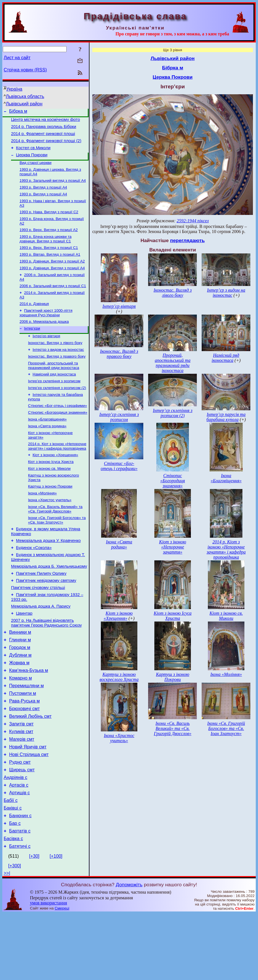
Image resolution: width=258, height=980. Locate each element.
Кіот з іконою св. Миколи (49, 497)
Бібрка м (18, 112)
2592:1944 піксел (193, 221)
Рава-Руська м (24, 751)
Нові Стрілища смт (29, 811)
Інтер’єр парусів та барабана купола (226, 417)
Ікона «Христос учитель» (50, 530)
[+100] (56, 922)
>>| (7, 939)
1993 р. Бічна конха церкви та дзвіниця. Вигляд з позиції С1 (45, 250)
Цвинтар (24, 654)
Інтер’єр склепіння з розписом (54, 403)
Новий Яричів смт (28, 802)
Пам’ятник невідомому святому (46, 618)
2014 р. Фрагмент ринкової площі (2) (46, 145)
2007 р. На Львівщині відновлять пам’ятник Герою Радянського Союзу (46, 664)
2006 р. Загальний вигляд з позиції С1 (53, 301)
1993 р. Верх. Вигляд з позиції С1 (49, 260)
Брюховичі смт (24, 760)
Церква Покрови (32, 161)
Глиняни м (20, 683)
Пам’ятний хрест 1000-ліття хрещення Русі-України (46, 329)
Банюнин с (20, 878)
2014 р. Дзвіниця (34, 320)
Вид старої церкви (36, 169)
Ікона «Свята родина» (47, 451)
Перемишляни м (26, 734)
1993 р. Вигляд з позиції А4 (43, 196)
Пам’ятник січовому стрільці (38, 626)
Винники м (20, 675)
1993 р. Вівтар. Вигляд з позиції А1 (50, 267)
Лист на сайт (17, 58)
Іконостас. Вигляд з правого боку (57, 376)
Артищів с (19, 853)
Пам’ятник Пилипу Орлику (41, 610)
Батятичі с (20, 912)
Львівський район (24, 104)
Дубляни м (20, 700)
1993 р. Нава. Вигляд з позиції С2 (49, 222)
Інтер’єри (32, 346)
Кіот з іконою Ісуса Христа (51, 489)
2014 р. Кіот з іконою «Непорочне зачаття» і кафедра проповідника (57, 472)
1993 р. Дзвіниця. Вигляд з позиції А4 (52, 282)
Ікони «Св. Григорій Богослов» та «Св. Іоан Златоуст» (57, 551)
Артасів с (19, 845)
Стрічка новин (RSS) (25, 70)
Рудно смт (20, 819)
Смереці (62, 974)
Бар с (15, 887)
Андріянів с (15, 836)
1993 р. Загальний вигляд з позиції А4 (53, 188)
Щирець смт (22, 828)
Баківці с (13, 870)
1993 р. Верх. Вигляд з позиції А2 (49, 241)
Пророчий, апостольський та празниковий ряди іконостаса (54, 386)
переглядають (187, 240)
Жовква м (19, 709)
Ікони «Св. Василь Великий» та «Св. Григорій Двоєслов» (55, 540)
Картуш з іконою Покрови (50, 515)
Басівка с (13, 904)
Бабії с (11, 861)
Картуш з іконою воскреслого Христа (119, 677)
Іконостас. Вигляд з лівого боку (55, 362)
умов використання (49, 969)
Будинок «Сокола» (34, 582)
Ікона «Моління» (42, 523)
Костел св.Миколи (33, 153)
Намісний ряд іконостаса (54, 395)
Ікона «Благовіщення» (47, 444)
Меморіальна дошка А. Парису (41, 646)
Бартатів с (20, 895)
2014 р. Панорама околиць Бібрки (44, 129)
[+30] (34, 922)
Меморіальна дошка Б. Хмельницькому (49, 602)
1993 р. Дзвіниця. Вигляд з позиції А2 (52, 275)
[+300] (15, 932)
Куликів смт (21, 785)
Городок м (20, 692)
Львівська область (25, 96)
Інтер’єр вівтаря (46, 354)
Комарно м (20, 726)
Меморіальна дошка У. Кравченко (48, 574)
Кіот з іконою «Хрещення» (55, 482)
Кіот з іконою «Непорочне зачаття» (173, 547)
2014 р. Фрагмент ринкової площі (43, 137)
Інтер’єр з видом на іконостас (58, 369)
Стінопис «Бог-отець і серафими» (57, 429)
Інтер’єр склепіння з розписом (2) (57, 410)
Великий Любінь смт (30, 768)
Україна (14, 89)
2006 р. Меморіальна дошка (44, 339)
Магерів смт (22, 794)
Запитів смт (21, 777)
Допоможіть (129, 951)
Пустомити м (23, 743)
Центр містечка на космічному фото (45, 121)
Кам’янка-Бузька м (28, 717)
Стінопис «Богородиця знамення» (58, 436)
